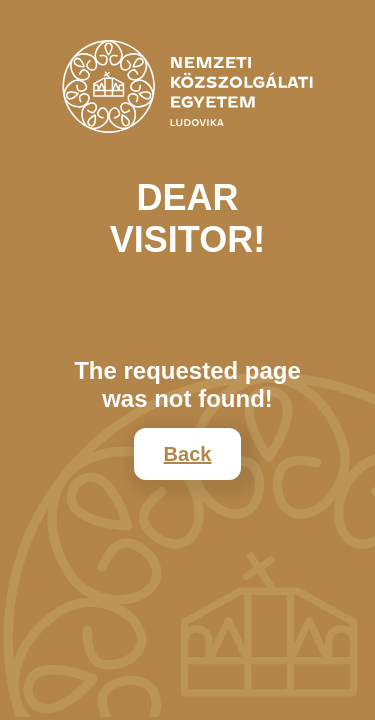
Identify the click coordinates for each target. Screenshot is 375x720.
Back (188, 454)
